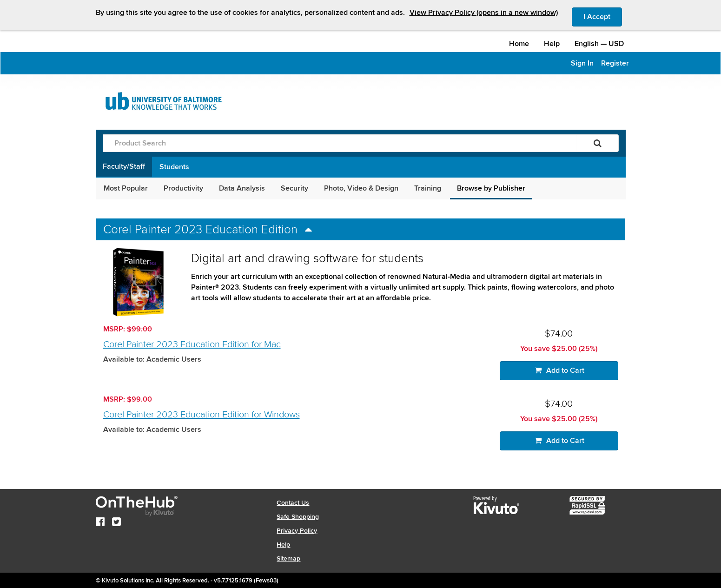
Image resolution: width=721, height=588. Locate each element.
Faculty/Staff (124, 166)
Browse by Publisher (491, 188)
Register (615, 63)
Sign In (582, 63)
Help (552, 44)
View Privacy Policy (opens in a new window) (484, 13)
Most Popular (126, 188)
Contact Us (293, 503)
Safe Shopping (298, 517)
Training (428, 188)
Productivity (183, 188)
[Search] (598, 143)
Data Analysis (242, 188)
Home (519, 44)
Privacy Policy (297, 531)
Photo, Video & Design (361, 188)
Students (174, 167)
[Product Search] (340, 143)
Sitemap (288, 558)
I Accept (603, 16)
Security (294, 188)
